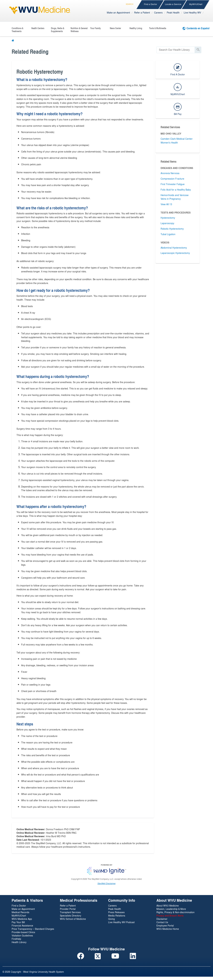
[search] (176, 50)
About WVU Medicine (168, 906)
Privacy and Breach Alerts (170, 915)
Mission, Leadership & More (171, 909)
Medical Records (20, 912)
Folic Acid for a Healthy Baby (176, 190)
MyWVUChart (196, 4)
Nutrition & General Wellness (79, 30)
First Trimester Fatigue (173, 184)
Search (130, 3)
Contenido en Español (198, 28)
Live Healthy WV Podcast (121, 922)
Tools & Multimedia (158, 28)
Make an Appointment (118, 12)
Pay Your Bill (18, 922)
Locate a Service (173, 4)
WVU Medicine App (22, 919)
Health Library (19, 942)
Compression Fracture (172, 179)
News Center (115, 28)
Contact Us (162, 922)
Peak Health (173, 12)
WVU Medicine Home (168, 929)
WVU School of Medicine (73, 919)
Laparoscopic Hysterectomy (175, 253)
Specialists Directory (71, 915)
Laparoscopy (167, 223)
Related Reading (30, 51)
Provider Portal (68, 909)
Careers (158, 12)
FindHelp (16, 939)
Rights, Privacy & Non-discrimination (175, 912)
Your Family (95, 28)
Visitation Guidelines (22, 935)
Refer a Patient (142, 12)
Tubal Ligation (168, 234)
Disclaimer (162, 919)
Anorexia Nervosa (170, 173)
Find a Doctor (150, 4)
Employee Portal (165, 925)
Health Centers (38, 28)
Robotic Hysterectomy (172, 229)
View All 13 (166, 204)
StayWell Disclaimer (107, 883)
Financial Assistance (22, 925)
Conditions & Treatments (17, 30)
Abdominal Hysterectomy (174, 248)
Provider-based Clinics (23, 932)
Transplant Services (70, 912)
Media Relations (117, 915)
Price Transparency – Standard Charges (33, 929)
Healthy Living (136, 28)
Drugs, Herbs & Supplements (58, 30)
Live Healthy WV (192, 12)
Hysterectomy (168, 218)
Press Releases (116, 912)
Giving (111, 919)
